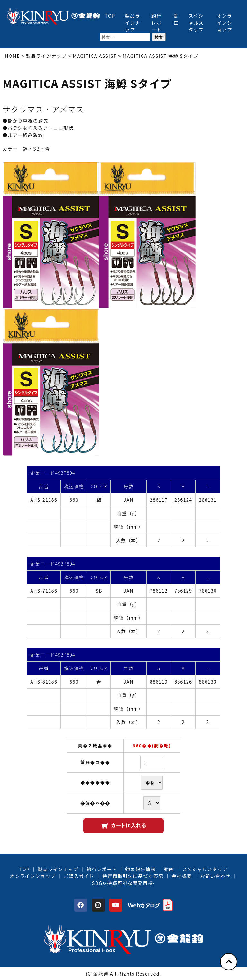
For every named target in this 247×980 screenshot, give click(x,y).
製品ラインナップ (133, 22)
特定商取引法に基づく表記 (133, 876)
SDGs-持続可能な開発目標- (123, 883)
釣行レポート (157, 22)
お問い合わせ (215, 876)
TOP (110, 16)
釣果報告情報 (141, 869)
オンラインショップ (224, 22)
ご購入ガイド (79, 876)
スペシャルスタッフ (196, 22)
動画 (176, 19)
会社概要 (182, 876)
